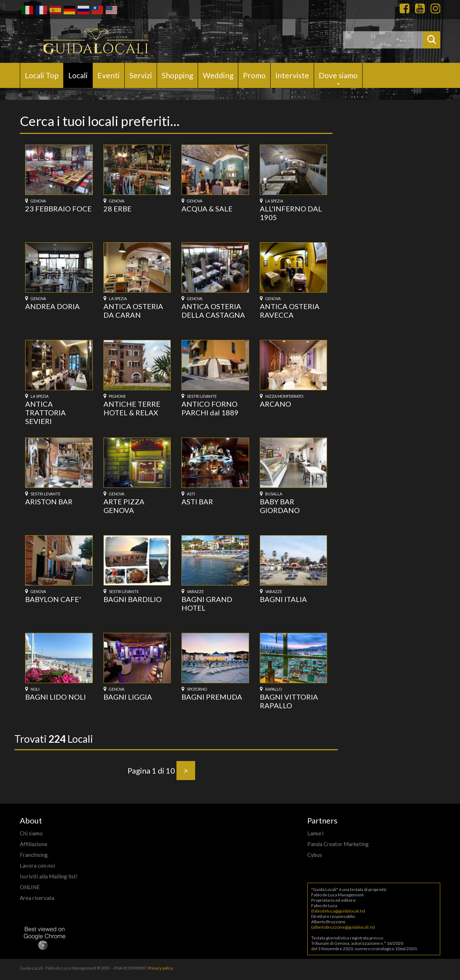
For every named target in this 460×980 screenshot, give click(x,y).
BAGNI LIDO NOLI (56, 697)
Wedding (218, 75)
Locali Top (42, 75)
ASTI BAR (197, 501)
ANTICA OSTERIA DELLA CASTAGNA (213, 311)
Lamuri (315, 833)
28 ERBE (118, 209)
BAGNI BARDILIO (133, 599)
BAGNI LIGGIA (128, 697)
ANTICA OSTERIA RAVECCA (290, 311)
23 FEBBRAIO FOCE (58, 209)
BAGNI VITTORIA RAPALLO (289, 701)
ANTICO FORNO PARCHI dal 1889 (210, 408)
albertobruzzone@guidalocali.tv (343, 927)
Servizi (141, 75)
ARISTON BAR (49, 501)
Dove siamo (338, 75)
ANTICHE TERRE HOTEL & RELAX (132, 408)
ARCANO (275, 404)
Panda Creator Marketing (338, 844)
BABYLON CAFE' (53, 599)
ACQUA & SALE (207, 209)
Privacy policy (161, 968)
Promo (254, 75)
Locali (78, 75)
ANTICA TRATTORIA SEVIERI (45, 412)
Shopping (177, 75)
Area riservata (37, 898)
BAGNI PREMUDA (212, 697)
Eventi (109, 75)
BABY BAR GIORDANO (280, 506)
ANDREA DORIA (52, 306)
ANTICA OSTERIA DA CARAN (133, 311)
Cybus (315, 855)
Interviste (292, 75)
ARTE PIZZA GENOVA (124, 506)
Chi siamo (31, 833)
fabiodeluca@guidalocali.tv (338, 911)
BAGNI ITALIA (283, 599)
